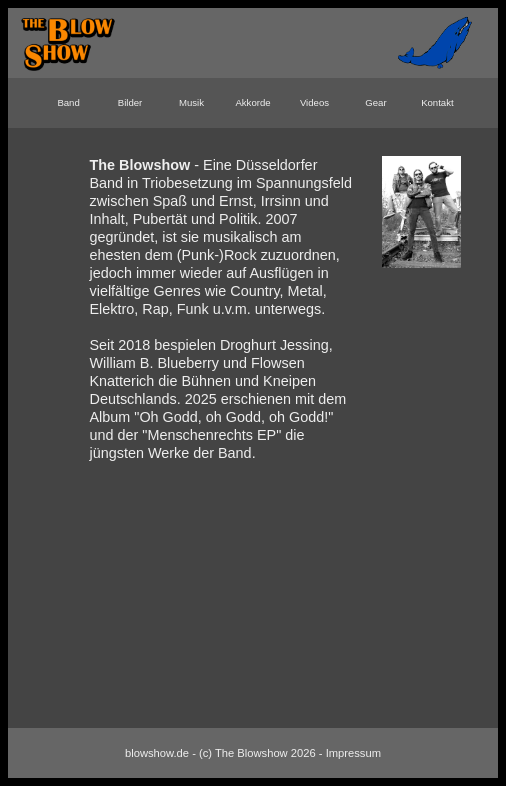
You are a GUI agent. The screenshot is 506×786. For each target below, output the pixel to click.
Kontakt (437, 102)
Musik (191, 102)
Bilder (130, 102)
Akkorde (252, 102)
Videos (314, 102)
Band (68, 102)
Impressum (353, 753)
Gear (375, 102)
